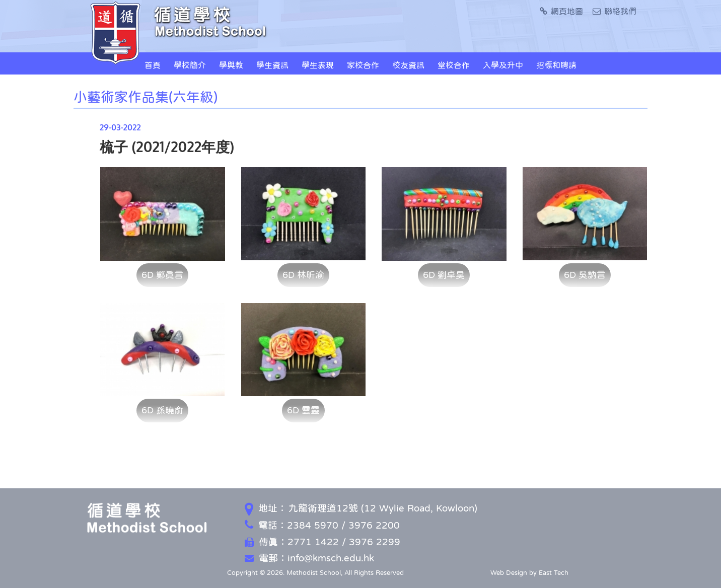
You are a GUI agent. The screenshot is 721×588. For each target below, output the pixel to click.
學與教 (231, 65)
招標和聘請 (556, 65)
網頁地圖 (561, 11)
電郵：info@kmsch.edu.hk (309, 558)
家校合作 (363, 65)
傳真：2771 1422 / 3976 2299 (322, 542)
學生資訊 (272, 65)
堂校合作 (454, 65)
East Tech (554, 573)
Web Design (509, 573)
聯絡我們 (615, 11)
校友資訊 (408, 65)
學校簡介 (190, 65)
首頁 (153, 65)
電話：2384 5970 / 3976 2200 (322, 525)
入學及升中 (503, 65)
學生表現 (318, 65)
